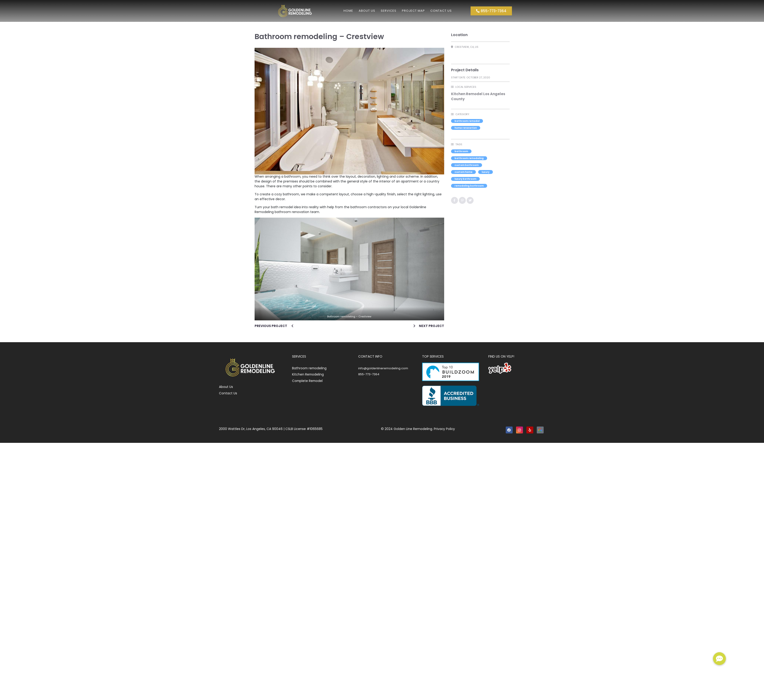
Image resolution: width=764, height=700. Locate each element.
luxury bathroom (465, 179)
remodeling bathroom (469, 186)
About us (367, 11)
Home (348, 11)
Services (389, 11)
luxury (486, 172)
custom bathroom (467, 165)
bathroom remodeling (469, 158)
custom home (463, 172)
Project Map (413, 11)
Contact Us (441, 11)
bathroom (461, 151)
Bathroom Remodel (467, 121)
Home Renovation (466, 128)
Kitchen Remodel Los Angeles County (478, 97)
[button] (719, 659)
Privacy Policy (445, 429)
